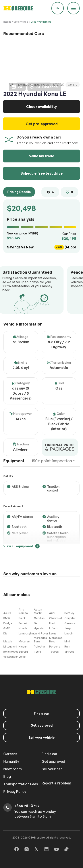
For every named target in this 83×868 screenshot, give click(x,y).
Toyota (54, 652)
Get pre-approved (42, 124)
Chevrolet (56, 618)
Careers (10, 754)
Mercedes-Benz (56, 640)
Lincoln (69, 633)
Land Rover (41, 633)
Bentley (69, 613)
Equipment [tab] (14, 461)
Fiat (36, 623)
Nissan (23, 647)
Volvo (22, 657)
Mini (67, 641)
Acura (7, 613)
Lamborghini (26, 633)
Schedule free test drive (41, 173)
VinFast (69, 652)
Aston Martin (38, 611)
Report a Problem (56, 783)
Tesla (37, 652)
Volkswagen (11, 657)
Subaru (23, 652)
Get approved (42, 725)
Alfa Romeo (23, 611)
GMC (7, 628)
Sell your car (52, 769)
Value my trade (42, 156)
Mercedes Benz (40, 640)
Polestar (40, 647)
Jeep (68, 628)
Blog (7, 776)
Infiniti (53, 628)
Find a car (50, 754)
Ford (52, 623)
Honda (23, 628)
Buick (22, 618)
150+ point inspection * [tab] (53, 461)
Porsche (55, 647)
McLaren (24, 641)
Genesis (70, 623)
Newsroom (13, 769)
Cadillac (39, 618)
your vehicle (42, 737)
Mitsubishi (10, 647)
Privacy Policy (15, 792)
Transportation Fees (21, 784)
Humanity (11, 761)
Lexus (53, 633)
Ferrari (23, 623)
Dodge (8, 623)
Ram (67, 647)
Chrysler (70, 618)
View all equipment (21, 546)
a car (41, 714)
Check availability (41, 107)
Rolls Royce (11, 652)
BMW (7, 618)
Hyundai (39, 628)
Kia (5, 633)
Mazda (8, 641)
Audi (52, 613)
